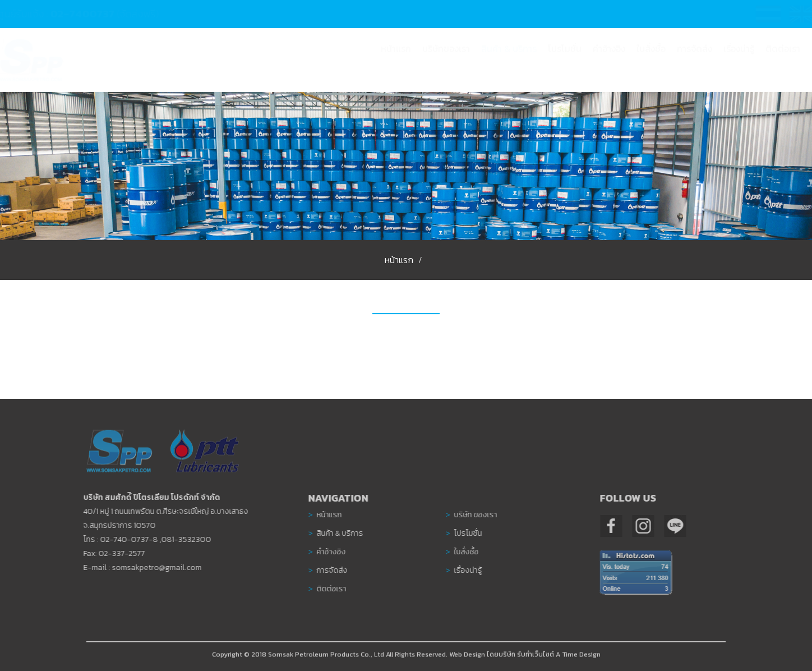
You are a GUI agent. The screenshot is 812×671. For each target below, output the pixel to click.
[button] (509, 59)
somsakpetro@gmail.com (154, 567)
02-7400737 (93, 14)
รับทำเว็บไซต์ (536, 657)
